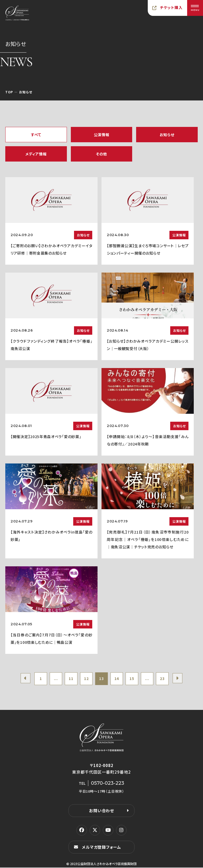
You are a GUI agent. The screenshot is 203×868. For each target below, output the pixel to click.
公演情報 (102, 135)
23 (165, 679)
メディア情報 (36, 154)
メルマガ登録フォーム (101, 848)
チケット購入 (171, 7)
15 (133, 679)
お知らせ (167, 135)
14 (117, 679)
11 (70, 679)
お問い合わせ (101, 811)
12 (86, 679)
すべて (36, 135)
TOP (9, 92)
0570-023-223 (108, 784)
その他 (101, 154)
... (54, 679)
